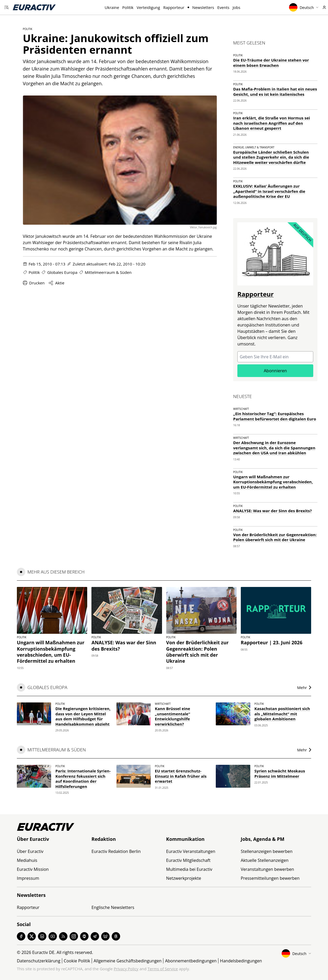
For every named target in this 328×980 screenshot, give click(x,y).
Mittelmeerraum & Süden (108, 272)
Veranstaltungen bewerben (267, 869)
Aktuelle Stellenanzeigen (265, 860)
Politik (128, 7)
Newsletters (203, 7)
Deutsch (304, 7)
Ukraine (112, 7)
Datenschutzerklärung (39, 961)
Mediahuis (27, 860)
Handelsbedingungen (241, 961)
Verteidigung (148, 7)
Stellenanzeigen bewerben (267, 851)
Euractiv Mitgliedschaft (188, 860)
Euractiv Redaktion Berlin (116, 851)
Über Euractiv (30, 851)
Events (223, 7)
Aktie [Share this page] (57, 283)
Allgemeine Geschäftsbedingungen (128, 961)
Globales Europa (62, 272)
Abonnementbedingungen (191, 961)
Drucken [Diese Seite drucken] (34, 283)
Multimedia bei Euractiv (189, 869)
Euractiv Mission (33, 869)
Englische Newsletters (113, 907)
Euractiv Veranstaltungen (191, 851)
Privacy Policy (126, 969)
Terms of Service (163, 969)
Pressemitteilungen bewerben (270, 878)
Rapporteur (174, 7)
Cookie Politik (77, 961)
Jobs (236, 7)
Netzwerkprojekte (184, 878)
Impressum (28, 878)
